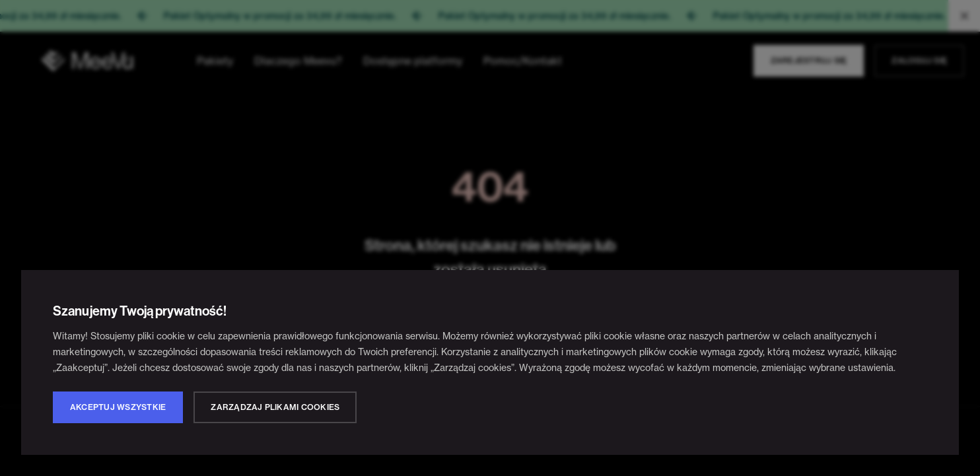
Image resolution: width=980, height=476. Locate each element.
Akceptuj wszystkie (118, 407)
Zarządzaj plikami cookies (275, 407)
